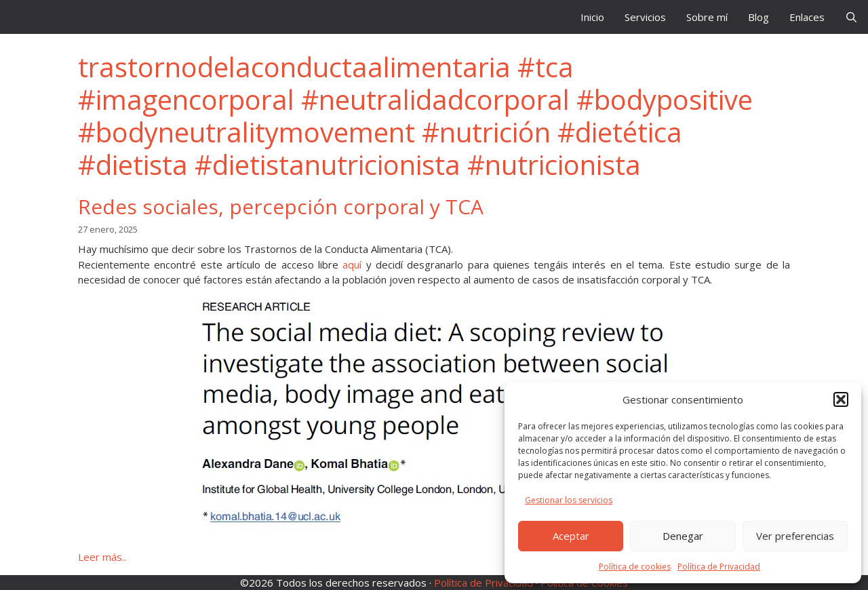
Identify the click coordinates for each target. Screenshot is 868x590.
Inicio (592, 17)
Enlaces (807, 17)
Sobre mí (707, 17)
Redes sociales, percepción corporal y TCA (281, 206)
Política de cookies (635, 567)
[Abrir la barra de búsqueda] (851, 17)
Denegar (683, 536)
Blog (758, 17)
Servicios (645, 17)
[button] (841, 399)
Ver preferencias (795, 536)
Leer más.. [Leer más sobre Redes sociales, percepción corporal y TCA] (102, 557)
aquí (352, 264)
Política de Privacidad (719, 567)
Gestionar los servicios (569, 500)
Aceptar (571, 536)
